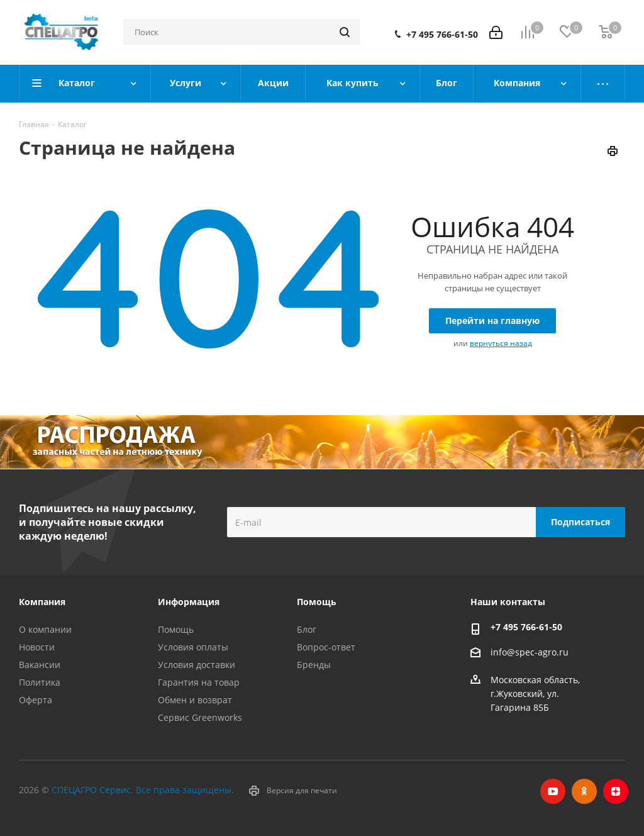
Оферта (36, 700)
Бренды (314, 665)
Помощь (176, 629)
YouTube (553, 791)
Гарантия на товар (199, 682)
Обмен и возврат (195, 700)
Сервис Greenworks (200, 717)
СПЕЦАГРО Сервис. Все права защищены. (143, 790)
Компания (42, 602)
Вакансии (40, 665)
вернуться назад (501, 343)
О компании (45, 629)
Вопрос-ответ (326, 647)
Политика (40, 682)
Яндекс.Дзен (616, 791)
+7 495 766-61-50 (442, 35)
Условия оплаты (193, 647)
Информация (189, 602)
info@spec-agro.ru (530, 652)
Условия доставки (197, 665)
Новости (37, 647)
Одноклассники (584, 791)
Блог (307, 629)
